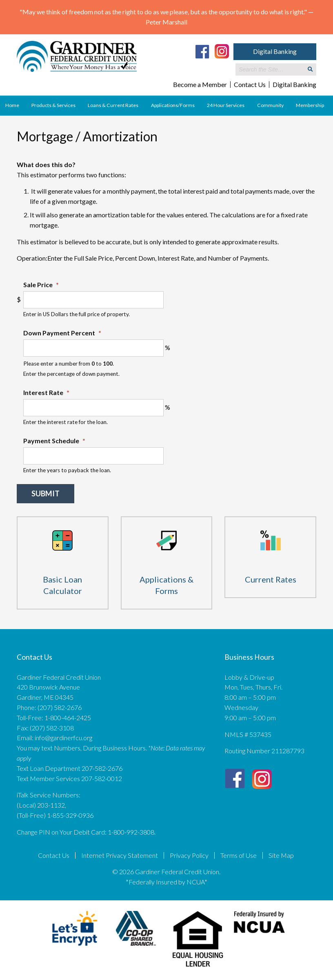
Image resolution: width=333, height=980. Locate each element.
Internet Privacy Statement (120, 855)
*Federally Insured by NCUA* (166, 882)
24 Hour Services (226, 105)
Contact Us (250, 85)
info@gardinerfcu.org (63, 738)
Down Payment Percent (62, 333)
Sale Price (41, 285)
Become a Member (200, 85)
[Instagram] (222, 51)
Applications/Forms (173, 105)
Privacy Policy (189, 855)
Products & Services (53, 105)
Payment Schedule (54, 441)
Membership (310, 105)
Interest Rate (46, 392)
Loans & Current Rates (113, 105)
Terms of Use (239, 855)
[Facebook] (202, 51)
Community (270, 105)
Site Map (281, 855)
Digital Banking (275, 51)
